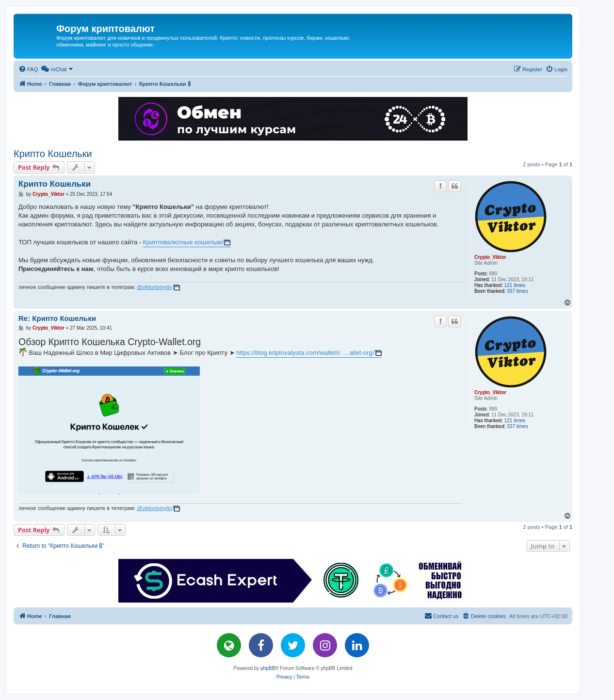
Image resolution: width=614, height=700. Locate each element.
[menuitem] (28, 69)
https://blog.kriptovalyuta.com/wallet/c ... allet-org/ (305, 353)
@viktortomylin (154, 287)
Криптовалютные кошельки (183, 242)
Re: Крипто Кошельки (57, 318)
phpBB (268, 668)
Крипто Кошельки (53, 154)
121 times (515, 285)
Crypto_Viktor (490, 257)
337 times (517, 291)
